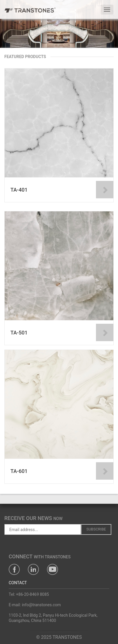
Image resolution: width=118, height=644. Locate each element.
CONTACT (18, 583)
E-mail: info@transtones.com (35, 605)
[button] (9, 29)
